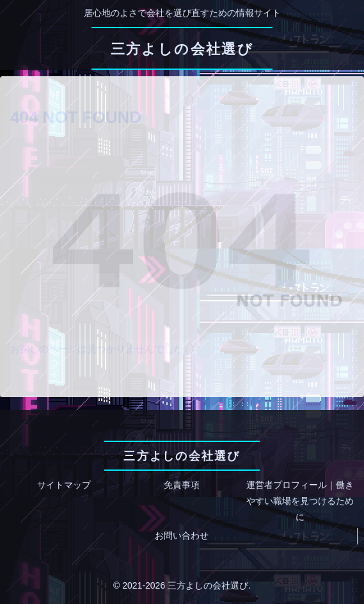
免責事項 (182, 485)
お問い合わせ (182, 535)
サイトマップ (64, 485)
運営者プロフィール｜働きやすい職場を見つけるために (300, 501)
